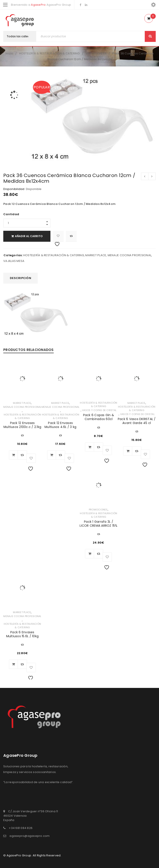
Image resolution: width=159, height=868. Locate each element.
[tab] (21, 278)
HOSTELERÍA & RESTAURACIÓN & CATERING (49, 53)
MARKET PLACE (96, 255)
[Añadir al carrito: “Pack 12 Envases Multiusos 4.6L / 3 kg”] (52, 455)
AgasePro (38, 5)
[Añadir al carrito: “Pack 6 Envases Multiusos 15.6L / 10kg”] (14, 664)
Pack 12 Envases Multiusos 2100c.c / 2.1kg (22, 425)
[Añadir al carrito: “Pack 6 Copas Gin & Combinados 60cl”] (90, 447)
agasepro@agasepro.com (29, 836)
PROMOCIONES (98, 510)
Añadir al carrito (29, 236)
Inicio (9, 53)
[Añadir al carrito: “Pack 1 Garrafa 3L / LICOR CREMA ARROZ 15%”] (90, 554)
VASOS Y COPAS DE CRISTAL (99, 410)
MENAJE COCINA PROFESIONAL (130, 255)
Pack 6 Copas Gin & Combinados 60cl (99, 417)
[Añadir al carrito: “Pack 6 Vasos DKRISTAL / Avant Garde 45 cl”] (128, 451)
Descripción (21, 278)
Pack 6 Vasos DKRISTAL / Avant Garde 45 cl (137, 421)
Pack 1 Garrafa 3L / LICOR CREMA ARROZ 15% (98, 524)
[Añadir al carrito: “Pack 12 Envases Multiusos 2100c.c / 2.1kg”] (14, 455)
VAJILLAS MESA (96, 53)
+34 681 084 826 (21, 828)
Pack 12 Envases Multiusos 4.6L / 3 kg (60, 425)
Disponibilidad (14, 189)
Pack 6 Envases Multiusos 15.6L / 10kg (22, 634)
